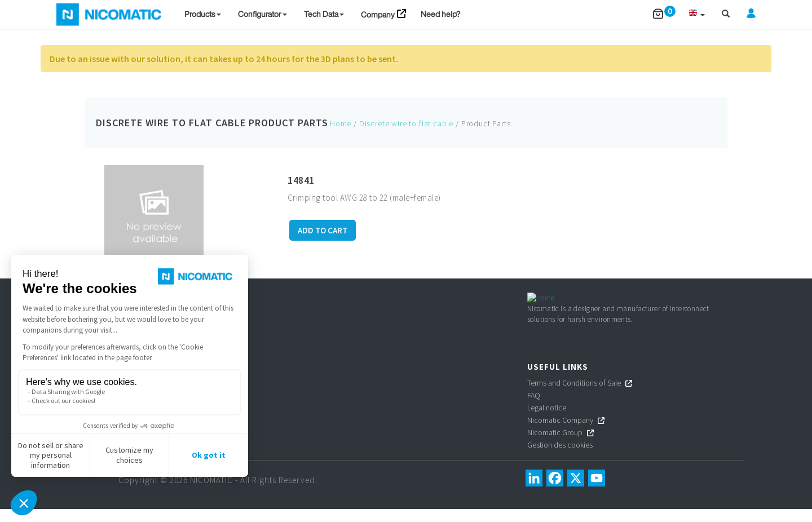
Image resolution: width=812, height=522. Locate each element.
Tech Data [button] (324, 14)
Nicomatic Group (555, 445)
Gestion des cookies (561, 457)
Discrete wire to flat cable (171, 123)
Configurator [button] (262, 14)
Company (378, 14)
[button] (697, 14)
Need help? (440, 14)
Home (341, 123)
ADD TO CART (323, 230)
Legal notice (547, 420)
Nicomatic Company (560, 432)
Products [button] (203, 14)
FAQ (534, 408)
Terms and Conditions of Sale (574, 395)
